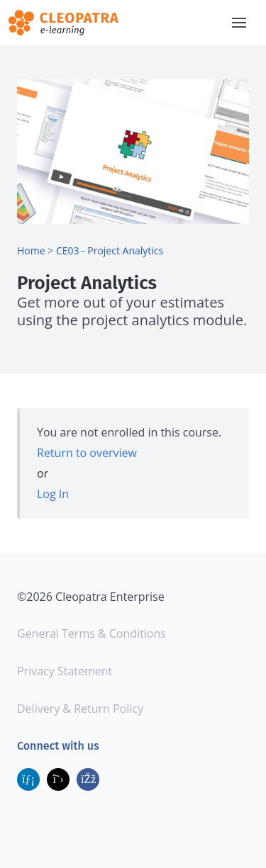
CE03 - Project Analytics (110, 250)
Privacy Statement (65, 671)
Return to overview (87, 453)
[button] (239, 23)
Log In (53, 494)
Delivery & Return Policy (80, 709)
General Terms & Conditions (92, 633)
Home (31, 250)
